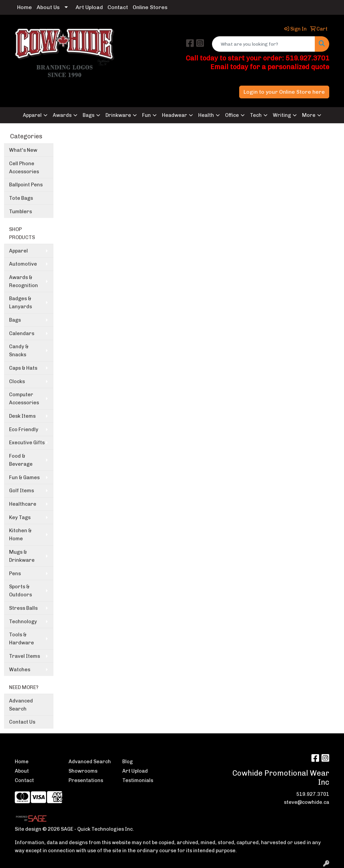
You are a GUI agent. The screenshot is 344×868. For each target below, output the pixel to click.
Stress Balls (23, 608)
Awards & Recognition (24, 281)
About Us (48, 7)
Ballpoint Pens (26, 185)
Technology (23, 622)
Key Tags (20, 517)
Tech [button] (256, 115)
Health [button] (206, 115)
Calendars (22, 333)
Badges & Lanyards (20, 303)
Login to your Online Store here (284, 92)
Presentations (86, 780)
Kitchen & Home (20, 535)
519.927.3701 (313, 794)
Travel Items (25, 656)
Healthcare (23, 504)
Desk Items (22, 416)
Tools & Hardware (21, 639)
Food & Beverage (21, 460)
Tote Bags (21, 198)
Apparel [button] (32, 115)
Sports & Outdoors (20, 591)
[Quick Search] (264, 44)
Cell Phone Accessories (24, 168)
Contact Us (22, 722)
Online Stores (150, 7)
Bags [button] (89, 115)
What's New (23, 150)
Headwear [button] (175, 115)
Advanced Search (21, 705)
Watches (20, 670)
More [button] (309, 115)
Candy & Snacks (19, 351)
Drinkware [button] (118, 115)
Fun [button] (146, 115)
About (22, 771)
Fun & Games (24, 477)
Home (25, 7)
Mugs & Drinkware (22, 556)
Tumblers (20, 212)
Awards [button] (62, 115)
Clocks (17, 381)
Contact (118, 7)
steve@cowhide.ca (307, 802)
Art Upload (89, 7)
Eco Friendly (24, 429)
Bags (15, 320)
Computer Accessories (24, 399)
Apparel (18, 251)
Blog (127, 762)
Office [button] (232, 115)
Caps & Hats (23, 368)
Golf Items (21, 491)
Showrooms (83, 771)
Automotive (23, 264)
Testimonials (138, 780)
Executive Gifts (27, 443)
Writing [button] (282, 115)
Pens (15, 574)
